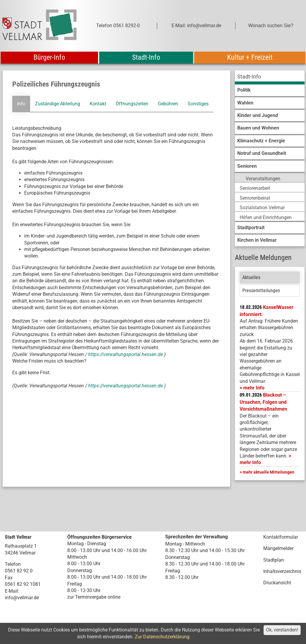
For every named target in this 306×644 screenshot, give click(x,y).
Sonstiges (198, 104)
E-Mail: (12, 591)
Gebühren (168, 104)
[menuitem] (270, 77)
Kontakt (98, 104)
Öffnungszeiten (132, 104)
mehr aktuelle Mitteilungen (268, 472)
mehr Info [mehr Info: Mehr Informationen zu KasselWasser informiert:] (254, 388)
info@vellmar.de (22, 598)
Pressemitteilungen (261, 291)
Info (21, 104)
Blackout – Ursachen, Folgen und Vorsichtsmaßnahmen (263, 402)
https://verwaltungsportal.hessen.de (126, 354)
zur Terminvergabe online (94, 597)
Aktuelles (251, 277)
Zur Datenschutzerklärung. (163, 637)
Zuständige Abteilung (58, 104)
